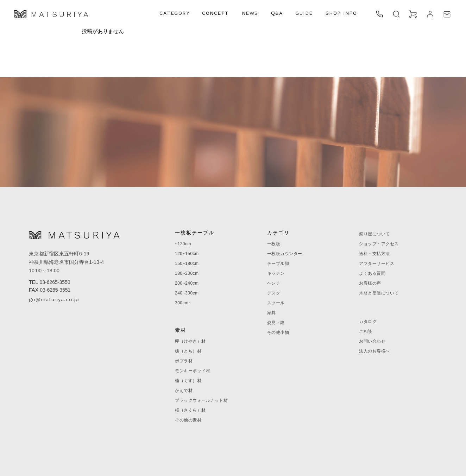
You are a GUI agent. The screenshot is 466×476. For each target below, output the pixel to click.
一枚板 (274, 244)
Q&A (277, 13)
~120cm (183, 244)
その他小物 (278, 332)
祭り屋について (374, 234)
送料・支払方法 (374, 254)
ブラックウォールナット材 (201, 400)
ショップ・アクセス (379, 244)
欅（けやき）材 (190, 341)
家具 (272, 313)
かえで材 (184, 391)
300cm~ (183, 303)
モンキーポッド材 (193, 371)
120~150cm (187, 254)
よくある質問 (372, 273)
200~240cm (187, 283)
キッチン (276, 273)
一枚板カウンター (285, 254)
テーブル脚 (278, 264)
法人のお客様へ (374, 351)
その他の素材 (188, 420)
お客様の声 (370, 283)
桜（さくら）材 (190, 410)
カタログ (368, 322)
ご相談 (366, 331)
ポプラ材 (184, 361)
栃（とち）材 (188, 351)
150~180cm (187, 264)
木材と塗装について (379, 293)
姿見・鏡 (276, 323)
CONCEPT (216, 13)
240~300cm (187, 293)
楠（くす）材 (188, 381)
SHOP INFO (341, 13)
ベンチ (274, 283)
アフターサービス (377, 264)
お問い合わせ (372, 341)
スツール (276, 303)
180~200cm (187, 273)
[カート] (413, 14)
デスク (274, 293)
